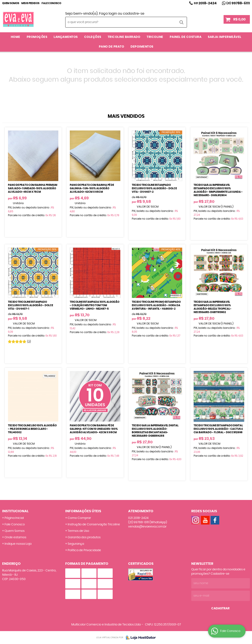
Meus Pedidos (30, 3)
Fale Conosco (51, 3)
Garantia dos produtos (84, 537)
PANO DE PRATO (112, 47)
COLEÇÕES (93, 37)
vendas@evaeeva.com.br (147, 527)
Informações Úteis (83, 511)
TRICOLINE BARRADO (124, 37)
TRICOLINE (155, 37)
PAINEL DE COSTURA (186, 37)
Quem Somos (11, 3)
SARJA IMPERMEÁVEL (225, 37)
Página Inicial (14, 518)
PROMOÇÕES (37, 37)
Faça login (108, 14)
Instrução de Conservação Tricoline (94, 525)
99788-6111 (238, 3)
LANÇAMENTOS (66, 37)
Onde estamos (15, 537)
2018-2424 (205, 3)
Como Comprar (79, 518)
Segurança (76, 544)
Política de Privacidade (84, 550)
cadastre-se (134, 14)
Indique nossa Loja (18, 544)
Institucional (15, 511)
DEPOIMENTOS (142, 47)
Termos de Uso (78, 531)
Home (16, 37)
